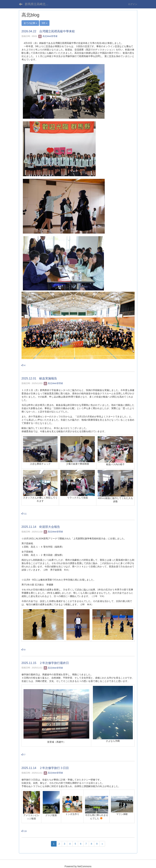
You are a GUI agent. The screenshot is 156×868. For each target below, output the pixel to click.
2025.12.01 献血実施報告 (39, 378)
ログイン (133, 4)
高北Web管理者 (48, 36)
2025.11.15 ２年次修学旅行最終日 (45, 663)
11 (24, 514)
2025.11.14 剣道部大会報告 (41, 527)
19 (24, 831)
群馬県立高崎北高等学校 (39, 4)
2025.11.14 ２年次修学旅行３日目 (45, 768)
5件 (45, 23)
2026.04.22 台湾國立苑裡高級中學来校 (48, 31)
